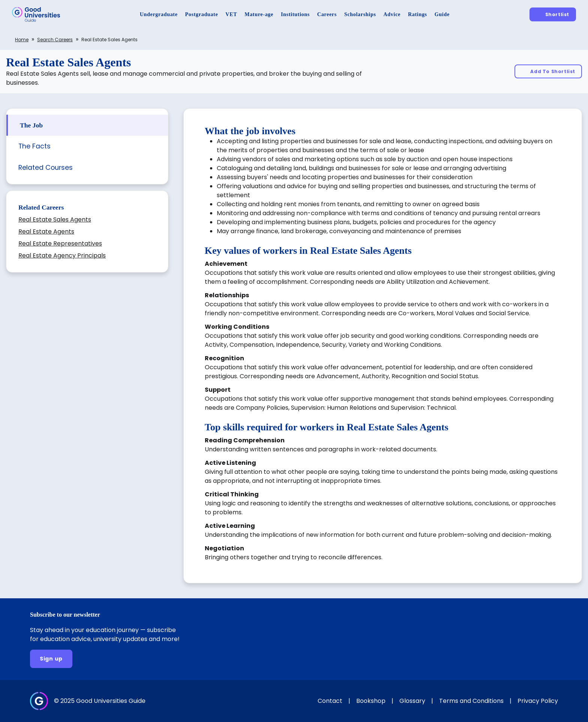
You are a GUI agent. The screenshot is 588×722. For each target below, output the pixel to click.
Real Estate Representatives (60, 243)
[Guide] (442, 14)
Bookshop (371, 701)
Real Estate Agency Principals (62, 255)
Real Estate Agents (46, 231)
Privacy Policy (538, 701)
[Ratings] (418, 14)
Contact (330, 701)
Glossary (412, 701)
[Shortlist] (553, 14)
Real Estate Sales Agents (55, 219)
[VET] (231, 14)
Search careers (55, 40)
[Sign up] (51, 659)
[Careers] (327, 14)
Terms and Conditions (471, 701)
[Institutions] (295, 14)
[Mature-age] (259, 14)
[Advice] (392, 14)
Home (22, 40)
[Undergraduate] (159, 14)
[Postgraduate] (202, 14)
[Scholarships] (360, 14)
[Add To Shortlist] (548, 71)
